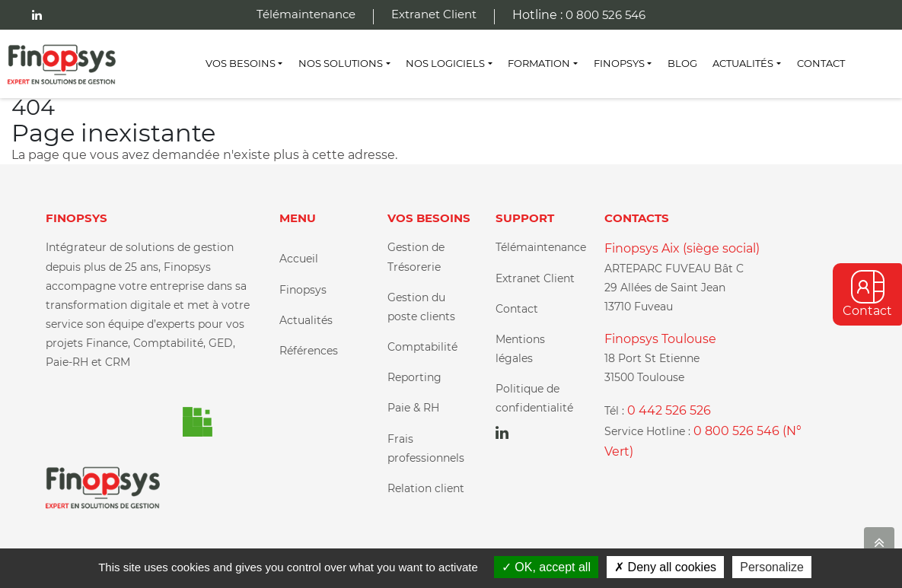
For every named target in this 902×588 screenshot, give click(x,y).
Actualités (306, 320)
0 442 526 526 (669, 410)
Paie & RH (413, 408)
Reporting (414, 377)
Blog (682, 63)
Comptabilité (422, 347)
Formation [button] (539, 63)
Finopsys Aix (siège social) (682, 248)
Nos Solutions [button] (341, 63)
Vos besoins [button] (241, 63)
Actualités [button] (743, 63)
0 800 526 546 (606, 15)
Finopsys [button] (619, 63)
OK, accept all (546, 567)
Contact (821, 63)
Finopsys (303, 290)
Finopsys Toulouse (660, 339)
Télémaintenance (306, 14)
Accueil (299, 259)
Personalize (772, 567)
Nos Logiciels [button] (445, 63)
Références (309, 351)
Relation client (426, 488)
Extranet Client (434, 14)
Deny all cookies (665, 567)
